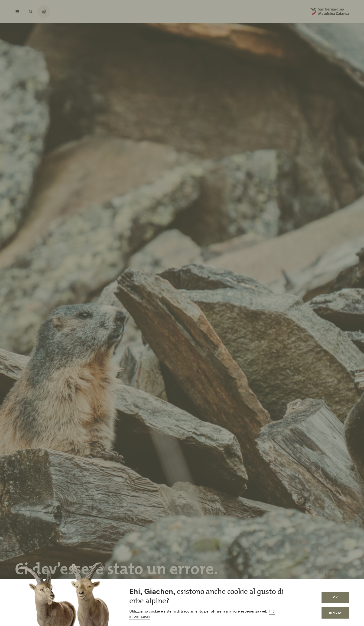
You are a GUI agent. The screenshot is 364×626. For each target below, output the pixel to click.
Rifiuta (335, 613)
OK (335, 597)
